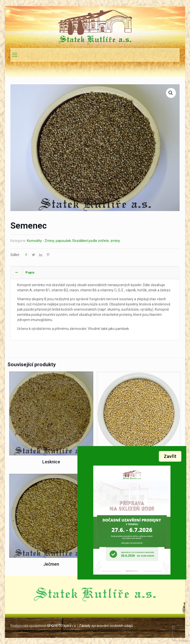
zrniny (115, 241)
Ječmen (51, 564)
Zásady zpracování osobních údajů (106, 626)
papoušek (63, 241)
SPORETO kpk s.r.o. (62, 626)
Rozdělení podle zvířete (91, 241)
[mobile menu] (15, 55)
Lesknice (51, 462)
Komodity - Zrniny (41, 241)
